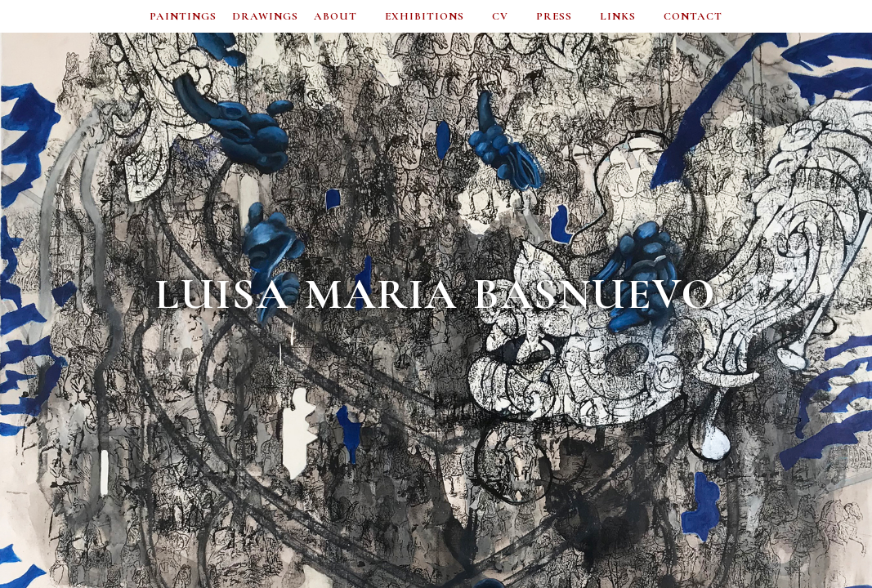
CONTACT (693, 16)
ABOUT (335, 16)
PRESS (554, 16)
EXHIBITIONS (425, 16)
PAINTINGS (183, 16)
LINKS (618, 16)
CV (500, 16)
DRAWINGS (265, 16)
